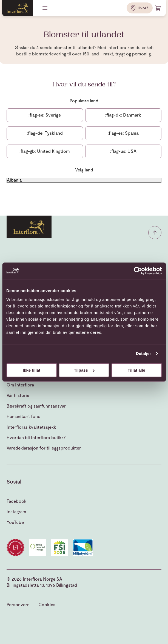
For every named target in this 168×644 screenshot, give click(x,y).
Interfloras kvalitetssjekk (31, 427)
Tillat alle (136, 370)
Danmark (123, 115)
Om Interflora (20, 385)
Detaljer (144, 353)
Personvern (18, 605)
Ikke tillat (32, 370)
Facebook (16, 501)
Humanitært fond (24, 416)
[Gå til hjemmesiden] (18, 8)
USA (123, 151)
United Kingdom (45, 151)
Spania (123, 133)
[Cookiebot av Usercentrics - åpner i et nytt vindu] (138, 271)
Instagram (16, 512)
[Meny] (45, 8)
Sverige (45, 115)
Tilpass (84, 370)
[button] (155, 233)
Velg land (84, 170)
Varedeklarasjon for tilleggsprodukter (44, 448)
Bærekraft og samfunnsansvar (36, 406)
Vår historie (18, 395)
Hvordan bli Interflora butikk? (36, 438)
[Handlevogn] (158, 8)
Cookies (47, 605)
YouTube (15, 522)
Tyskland (45, 133)
